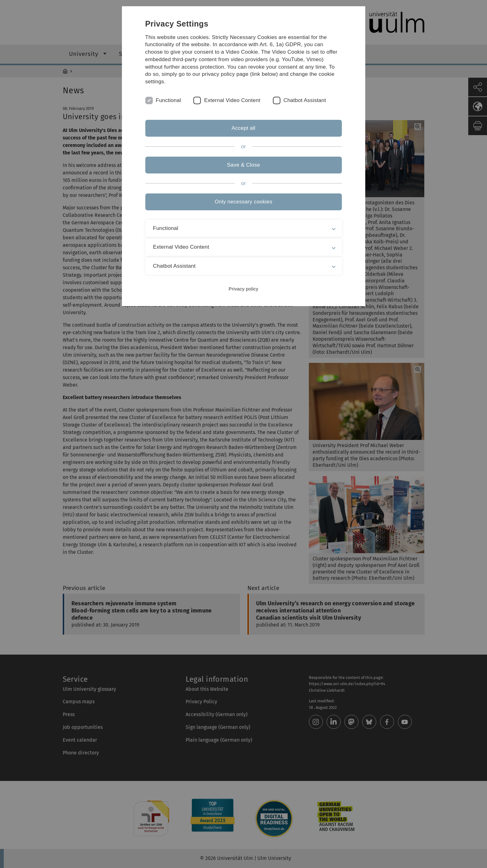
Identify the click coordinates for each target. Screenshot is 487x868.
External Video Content (232, 100)
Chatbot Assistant (305, 100)
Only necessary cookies (243, 202)
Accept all (243, 128)
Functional (168, 100)
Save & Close (243, 165)
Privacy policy (243, 289)
